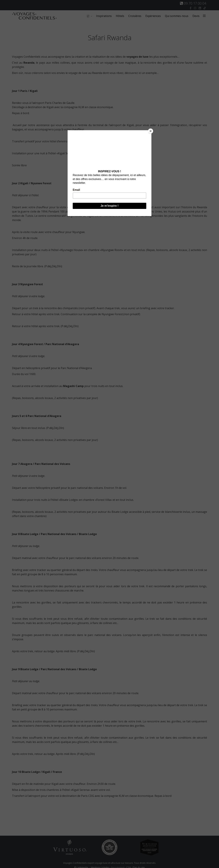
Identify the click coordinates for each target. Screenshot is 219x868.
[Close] (151, 131)
